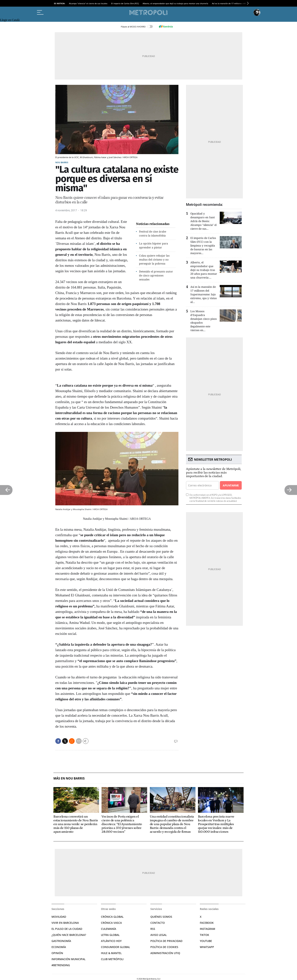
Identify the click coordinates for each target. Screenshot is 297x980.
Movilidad (59, 917)
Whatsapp (207, 947)
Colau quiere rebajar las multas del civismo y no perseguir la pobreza (154, 259)
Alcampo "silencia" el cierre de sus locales (88, 3)
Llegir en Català (10, 20)
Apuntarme (231, 485)
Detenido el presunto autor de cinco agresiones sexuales (156, 275)
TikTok (204, 935)
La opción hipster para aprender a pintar (154, 245)
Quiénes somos (161, 917)
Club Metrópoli (112, 959)
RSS (153, 929)
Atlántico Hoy (111, 941)
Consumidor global (115, 947)
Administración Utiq (165, 953)
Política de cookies (164, 947)
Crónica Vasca (111, 923)
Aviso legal (159, 935)
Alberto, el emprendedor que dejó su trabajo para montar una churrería (175, 3)
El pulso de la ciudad (67, 929)
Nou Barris (62, 162)
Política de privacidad (166, 941)
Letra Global (110, 935)
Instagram (208, 929)
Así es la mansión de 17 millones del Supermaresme (236, 3)
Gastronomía (61, 941)
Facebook (207, 923)
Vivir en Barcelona (65, 923)
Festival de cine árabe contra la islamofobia (153, 233)
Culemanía (109, 929)
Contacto (158, 923)
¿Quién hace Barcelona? (69, 935)
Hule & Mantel (111, 953)
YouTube (206, 941)
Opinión (57, 953)
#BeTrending (61, 965)
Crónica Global (112, 917)
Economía (59, 947)
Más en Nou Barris (69, 778)
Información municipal (68, 959)
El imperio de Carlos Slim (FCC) (125, 3)
